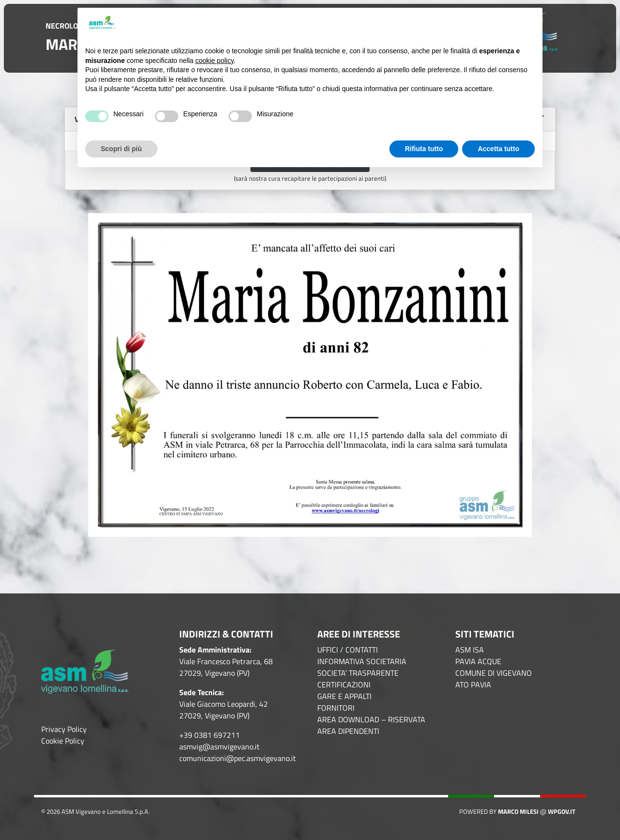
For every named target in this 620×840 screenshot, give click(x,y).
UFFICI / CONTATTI (348, 650)
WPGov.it (562, 811)
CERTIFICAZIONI (344, 684)
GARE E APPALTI (344, 696)
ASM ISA (470, 650)
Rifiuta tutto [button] (424, 149)
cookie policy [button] (214, 61)
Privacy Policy (64, 729)
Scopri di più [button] (121, 149)
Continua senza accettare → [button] (487, 23)
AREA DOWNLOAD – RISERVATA (371, 719)
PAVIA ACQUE (478, 661)
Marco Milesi (518, 811)
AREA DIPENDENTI (348, 731)
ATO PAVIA (473, 684)
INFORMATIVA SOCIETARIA (362, 661)
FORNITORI (336, 708)
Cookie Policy (63, 741)
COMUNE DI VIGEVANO (494, 673)
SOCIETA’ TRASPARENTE (358, 673)
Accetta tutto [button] (498, 149)
